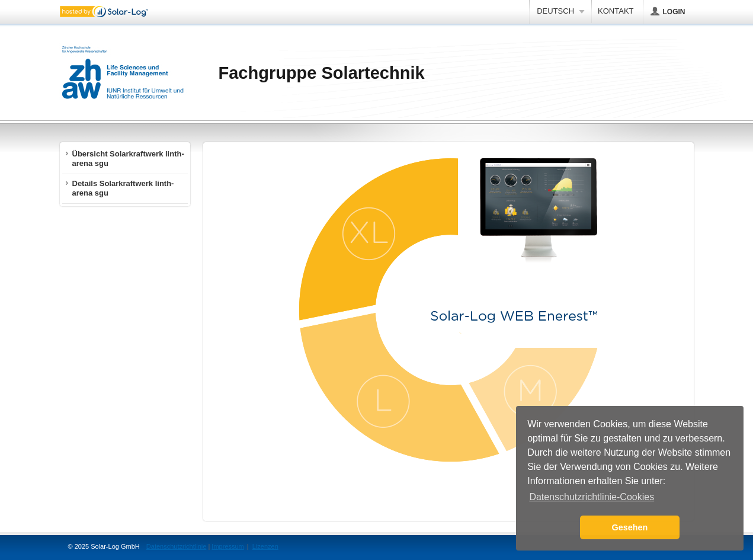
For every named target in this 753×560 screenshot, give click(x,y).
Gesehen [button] (630, 527)
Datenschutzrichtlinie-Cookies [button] (592, 497)
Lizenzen (265, 546)
